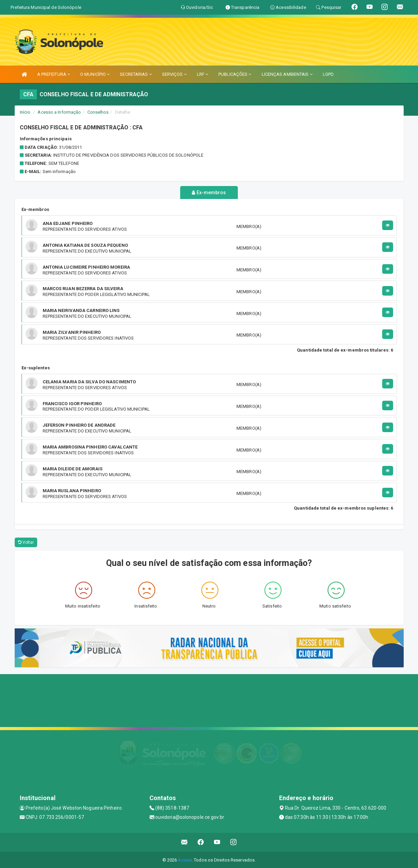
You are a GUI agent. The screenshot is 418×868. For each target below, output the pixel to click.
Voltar (26, 542)
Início (25, 112)
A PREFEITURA (54, 74)
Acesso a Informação (59, 112)
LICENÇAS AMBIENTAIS (287, 74)
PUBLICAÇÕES (235, 74)
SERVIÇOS (174, 74)
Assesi (185, 859)
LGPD (328, 74)
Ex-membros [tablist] (209, 193)
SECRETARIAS (136, 74)
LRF (203, 74)
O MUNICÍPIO (95, 74)
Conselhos (98, 112)
